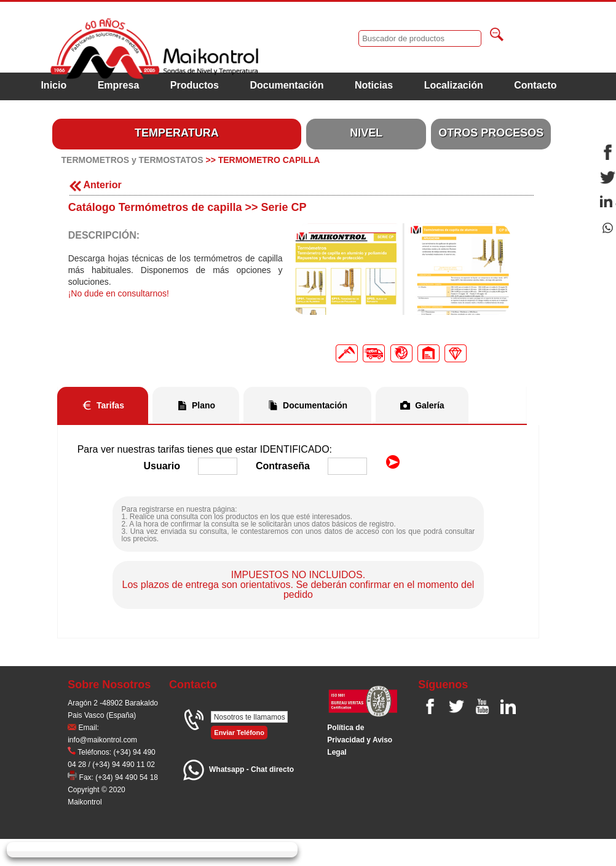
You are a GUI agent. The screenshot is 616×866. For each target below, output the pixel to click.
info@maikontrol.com (102, 740)
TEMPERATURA (177, 133)
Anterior (96, 185)
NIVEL (366, 133)
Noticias (374, 85)
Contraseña (283, 466)
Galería (429, 405)
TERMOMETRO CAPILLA (269, 160)
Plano (203, 405)
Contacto (535, 85)
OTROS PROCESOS (491, 133)
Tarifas (110, 405)
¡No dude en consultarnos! (119, 293)
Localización (454, 85)
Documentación (286, 85)
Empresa (119, 85)
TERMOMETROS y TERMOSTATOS (132, 160)
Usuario (162, 466)
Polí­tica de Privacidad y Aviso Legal (360, 740)
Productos (195, 85)
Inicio (53, 85)
